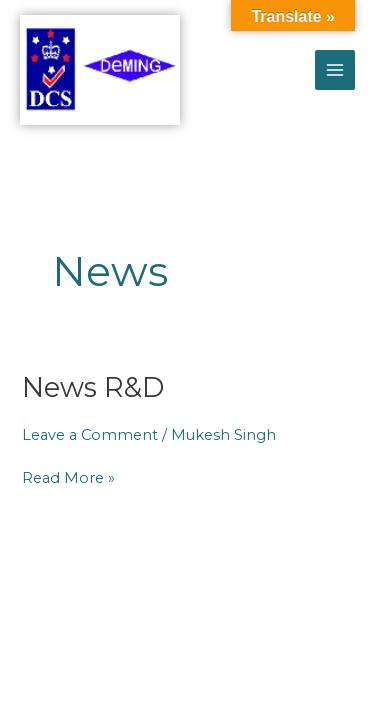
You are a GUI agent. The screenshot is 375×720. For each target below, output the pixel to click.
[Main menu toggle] (335, 70)
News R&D (93, 387)
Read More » (68, 477)
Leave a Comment (90, 435)
